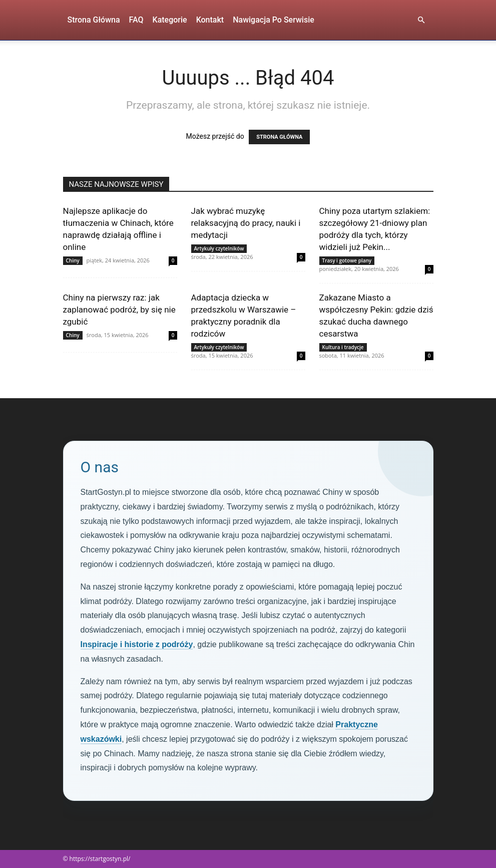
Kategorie (170, 20)
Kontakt (210, 20)
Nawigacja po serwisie (274, 20)
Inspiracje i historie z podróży (137, 644)
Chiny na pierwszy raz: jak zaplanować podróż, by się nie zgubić (119, 310)
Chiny (73, 260)
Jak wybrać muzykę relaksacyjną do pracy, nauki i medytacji (246, 223)
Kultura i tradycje (343, 347)
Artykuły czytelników (219, 248)
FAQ (136, 20)
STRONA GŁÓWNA (279, 137)
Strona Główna (94, 20)
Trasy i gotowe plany (347, 260)
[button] (421, 20)
